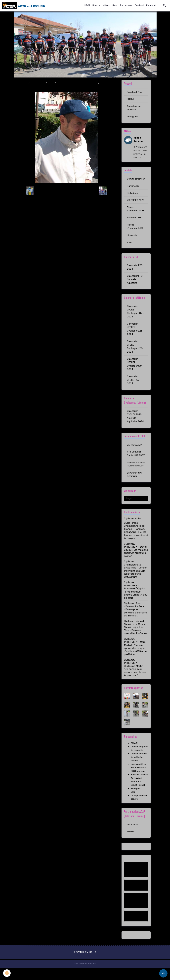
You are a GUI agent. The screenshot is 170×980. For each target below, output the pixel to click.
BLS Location (138, 783)
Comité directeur (132, 181)
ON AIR (134, 755)
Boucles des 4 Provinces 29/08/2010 (77, 83)
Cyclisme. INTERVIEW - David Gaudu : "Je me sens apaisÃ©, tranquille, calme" (136, 562)
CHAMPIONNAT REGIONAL (135, 486)
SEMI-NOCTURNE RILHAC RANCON (136, 474)
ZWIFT (130, 247)
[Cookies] (7, 973)
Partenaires (126, 6)
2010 (51, 83)
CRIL (133, 804)
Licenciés (132, 240)
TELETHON (133, 837)
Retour (67, 191)
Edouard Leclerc (139, 786)
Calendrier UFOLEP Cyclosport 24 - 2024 (135, 369)
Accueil (23, 83)
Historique (132, 197)
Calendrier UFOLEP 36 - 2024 (134, 385)
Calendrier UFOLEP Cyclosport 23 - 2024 (135, 334)
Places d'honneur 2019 (135, 231)
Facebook (151, 6)
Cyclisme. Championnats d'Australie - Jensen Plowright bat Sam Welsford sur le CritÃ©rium (136, 581)
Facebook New (135, 92)
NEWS (87, 6)
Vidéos (106, 6)
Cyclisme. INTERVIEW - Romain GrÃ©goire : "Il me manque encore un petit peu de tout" (136, 602)
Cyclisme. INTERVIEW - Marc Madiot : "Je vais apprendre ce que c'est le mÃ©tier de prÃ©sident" (135, 659)
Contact (139, 6)
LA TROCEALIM (135, 449)
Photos (96, 6)
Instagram (133, 117)
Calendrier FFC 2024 (135, 272)
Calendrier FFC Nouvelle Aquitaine (135, 284)
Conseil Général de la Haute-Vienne (139, 769)
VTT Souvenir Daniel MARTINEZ (134, 460)
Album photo (38, 83)
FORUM (131, 844)
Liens (115, 6)
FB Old (130, 99)
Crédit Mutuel (138, 797)
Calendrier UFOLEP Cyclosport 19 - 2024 (135, 351)
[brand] (24, 6)
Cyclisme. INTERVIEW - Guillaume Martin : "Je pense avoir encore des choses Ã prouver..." (135, 679)
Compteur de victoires (134, 108)
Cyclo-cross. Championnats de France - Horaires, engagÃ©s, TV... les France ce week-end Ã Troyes (136, 542)
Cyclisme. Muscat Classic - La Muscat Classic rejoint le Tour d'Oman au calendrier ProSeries (136, 639)
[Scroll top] (163, 973)
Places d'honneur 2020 (136, 213)
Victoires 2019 (135, 222)
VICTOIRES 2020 (136, 204)
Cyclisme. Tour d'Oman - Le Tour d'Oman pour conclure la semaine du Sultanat (135, 621)
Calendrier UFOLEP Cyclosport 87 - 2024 (135, 316)
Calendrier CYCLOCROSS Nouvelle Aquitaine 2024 (135, 421)
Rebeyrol (135, 800)
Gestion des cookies (85, 976)
